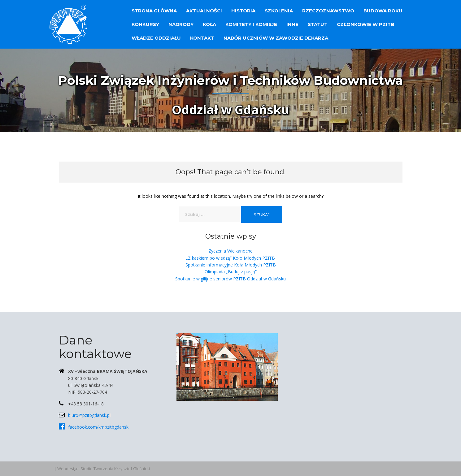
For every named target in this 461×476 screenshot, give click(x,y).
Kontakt (202, 38)
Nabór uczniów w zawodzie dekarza (276, 38)
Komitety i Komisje (251, 24)
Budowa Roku (383, 11)
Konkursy (145, 24)
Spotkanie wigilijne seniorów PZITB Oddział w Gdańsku (230, 279)
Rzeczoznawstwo (328, 11)
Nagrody (181, 24)
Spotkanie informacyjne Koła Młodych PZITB (231, 265)
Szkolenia (279, 11)
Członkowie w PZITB (365, 24)
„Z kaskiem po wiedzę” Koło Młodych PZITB (230, 258)
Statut (318, 24)
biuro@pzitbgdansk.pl (89, 415)
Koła (209, 24)
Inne (292, 24)
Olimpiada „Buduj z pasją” (231, 272)
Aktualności (204, 11)
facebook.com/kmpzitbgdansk (98, 427)
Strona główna (154, 11)
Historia (243, 11)
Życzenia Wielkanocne (231, 251)
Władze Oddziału (156, 38)
